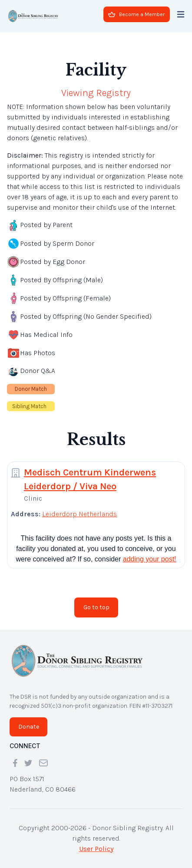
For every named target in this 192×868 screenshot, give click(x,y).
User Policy (96, 849)
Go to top (96, 607)
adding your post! (150, 559)
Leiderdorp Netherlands (79, 514)
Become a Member (136, 14)
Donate (29, 727)
